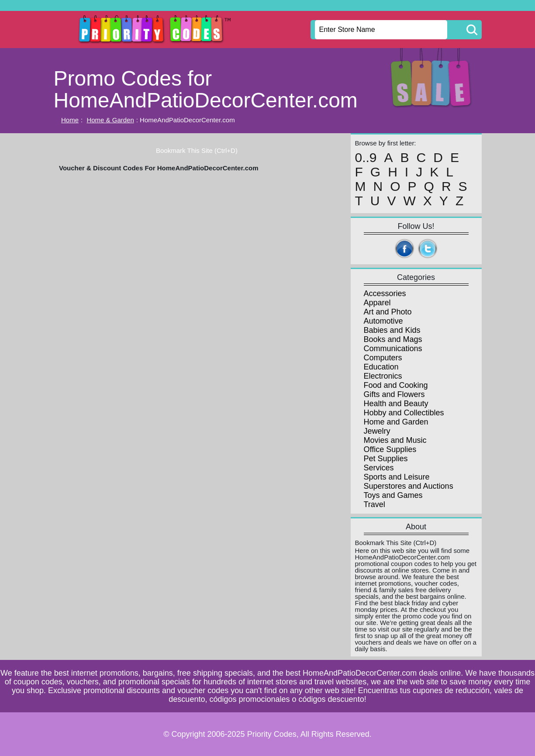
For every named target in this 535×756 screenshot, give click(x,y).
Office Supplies (390, 449)
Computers (383, 358)
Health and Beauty (396, 404)
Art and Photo (388, 312)
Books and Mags (393, 339)
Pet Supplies (386, 459)
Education (381, 367)
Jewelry (377, 431)
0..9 (366, 158)
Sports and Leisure (397, 477)
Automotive (383, 321)
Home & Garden (110, 120)
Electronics (383, 376)
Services (379, 468)
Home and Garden (396, 422)
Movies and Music (395, 440)
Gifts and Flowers (394, 394)
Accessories (385, 293)
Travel (374, 504)
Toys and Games (393, 495)
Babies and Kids (392, 330)
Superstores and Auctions (409, 486)
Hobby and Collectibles (404, 413)
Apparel (377, 303)
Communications (393, 349)
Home (70, 120)
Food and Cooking (396, 385)
